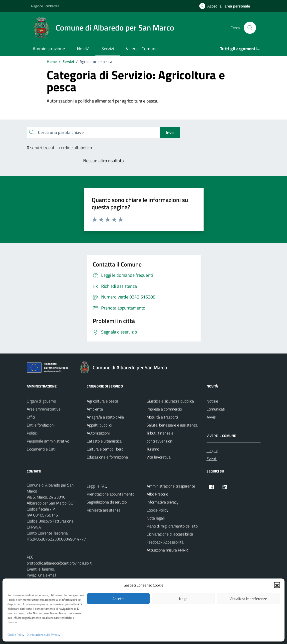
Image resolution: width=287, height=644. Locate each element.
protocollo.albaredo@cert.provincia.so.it (59, 563)
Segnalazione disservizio (107, 502)
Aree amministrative (44, 409)
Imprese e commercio (164, 409)
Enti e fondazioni (41, 425)
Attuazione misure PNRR (167, 550)
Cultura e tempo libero (105, 449)
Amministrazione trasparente (171, 486)
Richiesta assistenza (104, 510)
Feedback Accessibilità (165, 542)
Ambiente (95, 409)
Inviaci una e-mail (41, 575)
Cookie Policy (16, 635)
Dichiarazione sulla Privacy (43, 635)
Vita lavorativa (159, 457)
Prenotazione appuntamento (111, 494)
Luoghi (212, 450)
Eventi (212, 458)
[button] (277, 585)
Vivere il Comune (142, 49)
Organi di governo (41, 401)
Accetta (119, 599)
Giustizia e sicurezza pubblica (170, 401)
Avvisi (211, 417)
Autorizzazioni (98, 433)
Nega (183, 599)
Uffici (31, 417)
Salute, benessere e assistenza (172, 425)
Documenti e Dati (41, 449)
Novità (83, 49)
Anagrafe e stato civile (105, 417)
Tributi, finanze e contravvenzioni (160, 437)
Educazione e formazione (107, 457)
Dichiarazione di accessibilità (170, 534)
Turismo (153, 449)
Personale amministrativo (48, 441)
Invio (170, 132)
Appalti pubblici (99, 425)
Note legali (156, 518)
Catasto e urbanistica (104, 441)
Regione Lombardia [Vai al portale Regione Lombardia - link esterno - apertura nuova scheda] (45, 6)
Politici (32, 433)
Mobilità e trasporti (162, 417)
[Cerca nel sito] (250, 28)
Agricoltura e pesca (102, 401)
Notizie (212, 401)
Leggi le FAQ (97, 486)
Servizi (108, 49)
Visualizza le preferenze (248, 599)
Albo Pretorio (157, 494)
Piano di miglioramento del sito (172, 526)
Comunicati (216, 409)
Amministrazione (49, 49)
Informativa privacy (163, 502)
